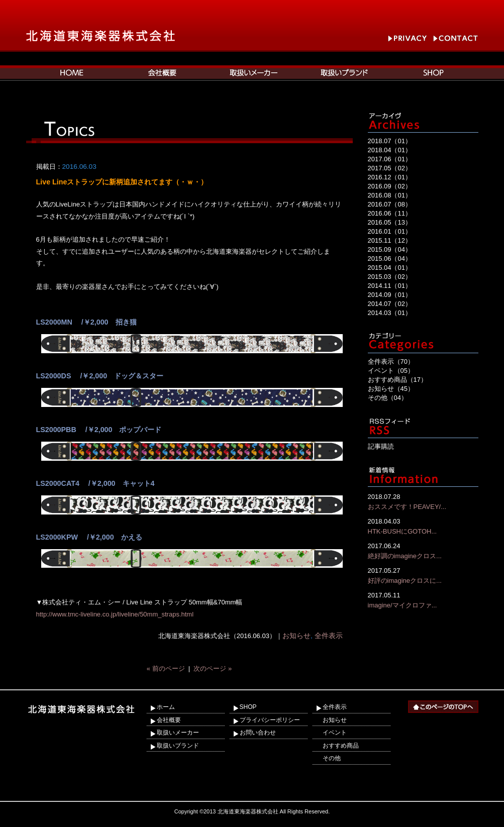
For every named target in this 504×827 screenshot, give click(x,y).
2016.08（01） (390, 195)
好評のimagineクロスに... (423, 575)
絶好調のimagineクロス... (423, 550)
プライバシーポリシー (270, 720)
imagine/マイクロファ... (423, 600)
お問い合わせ (258, 733)
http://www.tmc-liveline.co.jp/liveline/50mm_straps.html (115, 614)
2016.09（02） (390, 186)
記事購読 (381, 446)
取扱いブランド (178, 746)
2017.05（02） (390, 168)
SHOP (248, 707)
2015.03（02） (390, 277)
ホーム (166, 707)
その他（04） (388, 398)
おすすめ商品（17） (397, 380)
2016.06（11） (390, 213)
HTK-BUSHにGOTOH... (423, 526)
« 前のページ (166, 668)
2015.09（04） (390, 249)
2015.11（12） (390, 240)
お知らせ (296, 636)
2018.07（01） (390, 141)
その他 (332, 758)
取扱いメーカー (178, 733)
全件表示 (329, 636)
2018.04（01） (390, 150)
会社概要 (169, 720)
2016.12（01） (390, 177)
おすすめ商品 (341, 746)
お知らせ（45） (391, 389)
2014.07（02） (390, 304)
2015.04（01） (390, 268)
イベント (335, 733)
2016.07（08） (390, 204)
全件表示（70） (391, 361)
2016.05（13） (390, 222)
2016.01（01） (390, 231)
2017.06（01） (390, 159)
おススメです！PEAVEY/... (423, 501)
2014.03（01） (390, 313)
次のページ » (213, 668)
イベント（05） (391, 371)
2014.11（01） (390, 286)
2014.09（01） (390, 295)
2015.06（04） (390, 259)
